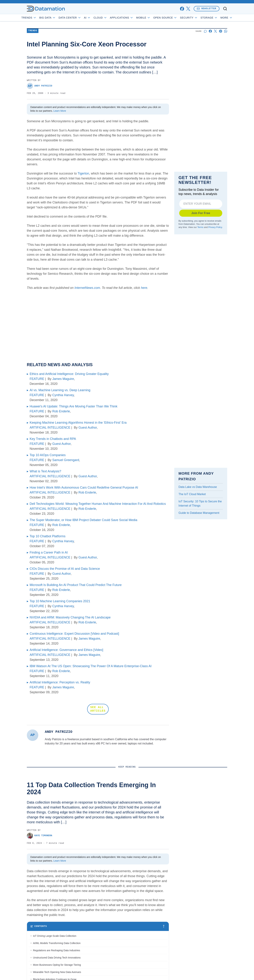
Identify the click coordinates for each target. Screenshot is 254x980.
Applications (131, 18)
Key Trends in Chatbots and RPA (53, 439)
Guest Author (88, 428)
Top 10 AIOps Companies (48, 455)
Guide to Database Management (199, 513)
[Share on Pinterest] (221, 31)
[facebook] (182, 9)
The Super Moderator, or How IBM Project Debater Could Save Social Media (83, 520)
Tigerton (83, 173)
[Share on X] (215, 31)
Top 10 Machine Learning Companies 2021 (60, 601)
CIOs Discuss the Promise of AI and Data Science (65, 569)
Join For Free (201, 213)
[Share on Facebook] (210, 31)
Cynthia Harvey (63, 395)
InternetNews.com (87, 288)
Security (199, 18)
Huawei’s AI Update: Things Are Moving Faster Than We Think (74, 406)
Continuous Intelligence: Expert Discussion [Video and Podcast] (74, 634)
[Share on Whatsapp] (226, 31)
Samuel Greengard (66, 460)
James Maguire (63, 379)
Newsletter (207, 9)
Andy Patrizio (40, 86)
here (144, 288)
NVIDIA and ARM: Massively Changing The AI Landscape (70, 617)
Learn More (60, 111)
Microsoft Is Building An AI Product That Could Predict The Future (76, 585)
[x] (188, 9)
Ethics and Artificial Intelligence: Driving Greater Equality (69, 374)
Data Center (80, 18)
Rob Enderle (61, 411)
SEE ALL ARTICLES (98, 709)
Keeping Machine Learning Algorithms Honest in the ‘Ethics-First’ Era (78, 423)
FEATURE (37, 379)
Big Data (58, 18)
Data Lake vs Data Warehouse (198, 487)
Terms (200, 227)
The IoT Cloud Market (192, 494)
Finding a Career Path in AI (49, 552)
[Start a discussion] (205, 31)
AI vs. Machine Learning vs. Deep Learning (60, 390)
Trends (39, 18)
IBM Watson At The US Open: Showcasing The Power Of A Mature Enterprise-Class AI (91, 666)
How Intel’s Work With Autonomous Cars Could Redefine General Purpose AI (84, 488)
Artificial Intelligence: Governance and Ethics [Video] (66, 650)
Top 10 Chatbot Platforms (48, 536)
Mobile (153, 18)
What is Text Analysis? (45, 471)
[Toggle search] (225, 9)
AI (97, 18)
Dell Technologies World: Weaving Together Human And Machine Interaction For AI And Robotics (98, 504)
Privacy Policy (215, 227)
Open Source (175, 18)
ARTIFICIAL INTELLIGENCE (50, 428)
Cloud (110, 18)
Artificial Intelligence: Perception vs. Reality (60, 682)
